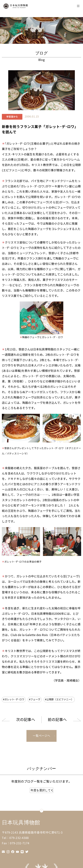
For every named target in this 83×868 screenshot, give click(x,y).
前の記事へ (57, 720)
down (43, 811)
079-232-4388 (19, 838)
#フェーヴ (35, 700)
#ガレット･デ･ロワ (14, 700)
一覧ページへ (41, 736)
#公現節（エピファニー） (59, 700)
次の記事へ (26, 720)
